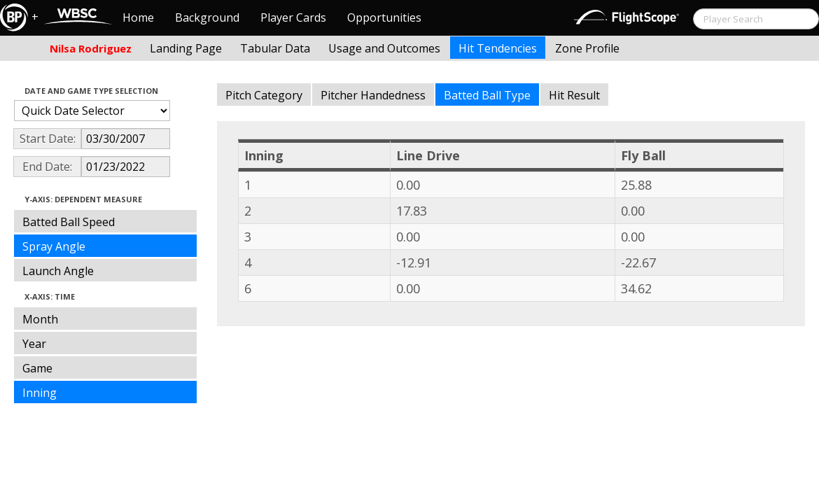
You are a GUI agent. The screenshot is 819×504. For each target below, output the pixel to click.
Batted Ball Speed (69, 222)
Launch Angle (58, 271)
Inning (40, 393)
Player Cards (293, 17)
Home (138, 17)
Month (40, 319)
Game (37, 368)
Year (34, 344)
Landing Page (186, 48)
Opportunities (384, 17)
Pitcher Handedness (373, 95)
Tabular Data (275, 48)
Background (207, 17)
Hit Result (574, 95)
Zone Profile (587, 48)
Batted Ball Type (487, 95)
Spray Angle (54, 246)
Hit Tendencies (498, 48)
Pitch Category (264, 95)
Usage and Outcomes (384, 48)
